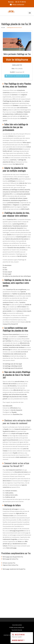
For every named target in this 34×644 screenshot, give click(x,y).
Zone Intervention (17, 625)
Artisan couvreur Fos (9, 563)
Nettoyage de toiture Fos (10, 559)
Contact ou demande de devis (17, 76)
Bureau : (17, 2)
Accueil (3, 27)
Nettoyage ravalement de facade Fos (14, 569)
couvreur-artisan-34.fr (19, 627)
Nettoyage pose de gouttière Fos (13, 557)
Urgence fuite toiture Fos (10, 565)
